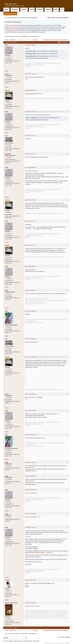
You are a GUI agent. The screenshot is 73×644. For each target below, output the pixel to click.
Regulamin (24, 10)
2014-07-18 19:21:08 (30, 339)
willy (6, 45)
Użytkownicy (15, 10)
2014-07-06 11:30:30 (30, 200)
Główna (6, 10)
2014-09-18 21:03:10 (30, 527)
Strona (7, 71)
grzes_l (7, 74)
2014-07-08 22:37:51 (30, 245)
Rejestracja (40, 10)
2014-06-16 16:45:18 (30, 45)
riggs (7, 462)
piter (6, 290)
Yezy (7, 514)
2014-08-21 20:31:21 (30, 462)
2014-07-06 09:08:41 (30, 168)
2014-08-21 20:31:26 (30, 476)
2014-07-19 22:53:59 (30, 394)
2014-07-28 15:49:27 (30, 435)
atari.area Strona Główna (10, 13)
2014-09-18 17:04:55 (30, 514)
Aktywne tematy (51, 18)
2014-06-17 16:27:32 (30, 74)
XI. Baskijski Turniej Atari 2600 (13, 30)
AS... (7, 136)
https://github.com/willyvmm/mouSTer (34, 65)
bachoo (7, 580)
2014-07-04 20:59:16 (30, 112)
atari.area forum (11, 4)
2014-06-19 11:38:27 (30, 90)
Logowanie (48, 10)
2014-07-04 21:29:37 (30, 154)
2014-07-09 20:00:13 (30, 266)
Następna (35, 40)
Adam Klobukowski (11, 603)
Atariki (56, 10)
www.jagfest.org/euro (30, 471)
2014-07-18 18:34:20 (30, 311)
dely (6, 311)
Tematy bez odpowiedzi (62, 18)
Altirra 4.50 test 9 (9, 29)
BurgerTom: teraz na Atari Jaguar (13, 27)
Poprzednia (12, 40)
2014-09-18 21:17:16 (30, 580)
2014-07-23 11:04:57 (30, 411)
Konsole (17, 36)
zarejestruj (54, 40)
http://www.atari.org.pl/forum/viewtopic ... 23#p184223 (39, 553)
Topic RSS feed (64, 42)
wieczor (7, 90)
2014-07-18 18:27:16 (30, 290)
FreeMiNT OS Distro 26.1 (11, 32)
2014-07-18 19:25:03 (30, 357)
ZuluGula (8, 154)
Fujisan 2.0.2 (8, 25)
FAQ (62, 10)
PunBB (68, 637)
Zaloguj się (46, 40)
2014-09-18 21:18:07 (30, 603)
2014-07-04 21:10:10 (30, 136)
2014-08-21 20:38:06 (30, 490)
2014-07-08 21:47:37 (30, 221)
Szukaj (32, 10)
